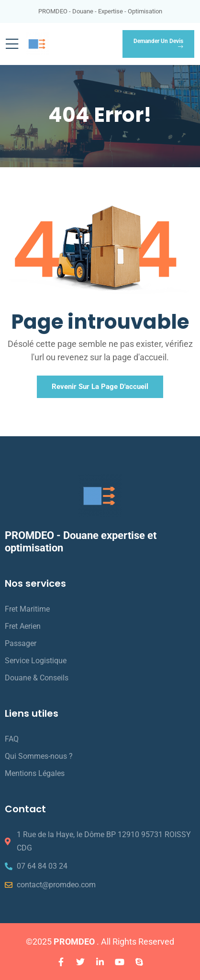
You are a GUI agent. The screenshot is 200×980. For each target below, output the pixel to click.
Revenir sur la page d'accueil (100, 387)
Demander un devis (158, 44)
